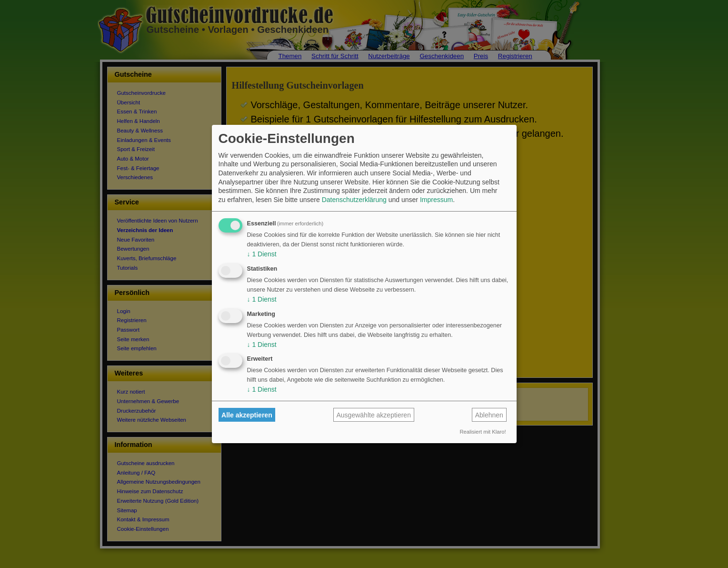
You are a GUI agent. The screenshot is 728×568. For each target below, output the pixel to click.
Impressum (436, 200)
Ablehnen (489, 415)
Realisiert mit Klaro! (483, 432)
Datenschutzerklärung (354, 200)
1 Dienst (262, 254)
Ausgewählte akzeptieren (374, 415)
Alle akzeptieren (247, 415)
